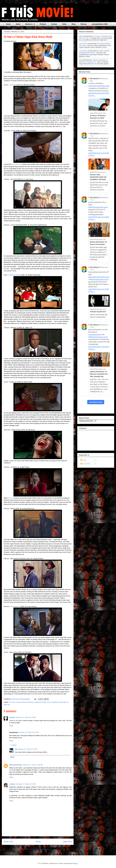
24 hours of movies (15, 702)
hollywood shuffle (40, 702)
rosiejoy (12, 784)
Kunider (12, 717)
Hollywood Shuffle (14, 275)
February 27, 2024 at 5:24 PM (29, 732)
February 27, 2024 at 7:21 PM (28, 749)
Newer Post (8, 842)
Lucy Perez (83, 43)
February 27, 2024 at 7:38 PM (33, 765)
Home (8, 24)
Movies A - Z (30, 24)
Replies (14, 745)
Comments (85, 464)
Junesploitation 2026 (100, 24)
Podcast (43, 24)
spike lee (7, 705)
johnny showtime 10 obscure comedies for (93, 61)
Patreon (84, 24)
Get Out (11, 498)
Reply (11, 726)
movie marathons (53, 702)
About (18, 24)
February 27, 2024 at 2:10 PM (26, 717)
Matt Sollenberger (16, 765)
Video (64, 24)
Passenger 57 (15, 606)
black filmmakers (28, 702)
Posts (83, 460)
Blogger (75, 863)
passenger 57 (64, 702)
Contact (54, 24)
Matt (81, 36)
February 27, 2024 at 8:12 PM (26, 784)
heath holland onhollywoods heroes (94, 52)
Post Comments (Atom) (42, 849)
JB (16, 749)
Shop (73, 24)
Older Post (67, 842)
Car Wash (13, 85)
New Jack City (16, 164)
